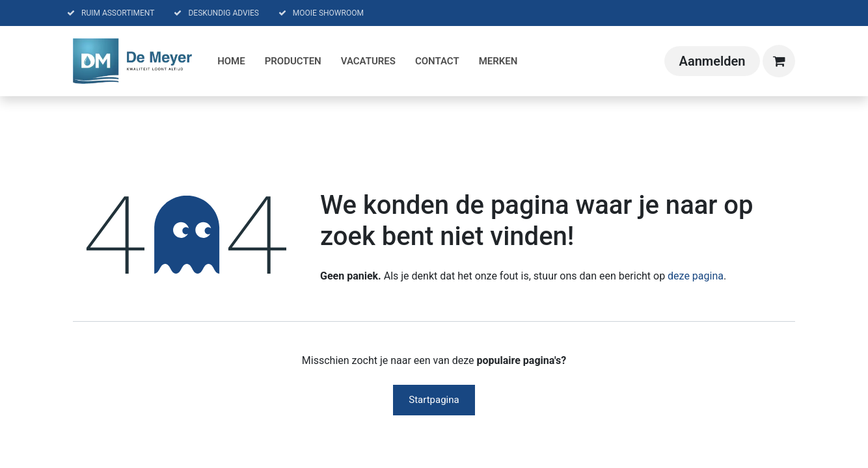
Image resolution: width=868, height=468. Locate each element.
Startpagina (434, 400)
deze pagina (696, 276)
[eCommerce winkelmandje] (779, 61)
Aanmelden (712, 61)
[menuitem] (231, 61)
